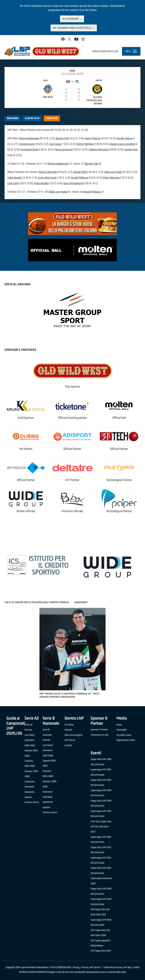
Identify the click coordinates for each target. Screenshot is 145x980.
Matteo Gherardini (48, 172)
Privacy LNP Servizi (91, 967)
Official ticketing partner (72, 418)
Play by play (32, 118)
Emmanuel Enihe (29, 149)
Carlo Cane (13, 183)
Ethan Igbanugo (111, 177)
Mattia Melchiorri (85, 144)
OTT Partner (72, 480)
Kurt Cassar (55, 144)
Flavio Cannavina (63, 149)
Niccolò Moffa (81, 172)
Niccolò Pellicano (79, 177)
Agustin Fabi (62, 138)
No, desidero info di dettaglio (72, 28)
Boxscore (13, 118)
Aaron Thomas (93, 138)
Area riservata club (105, 51)
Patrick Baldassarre (29, 138)
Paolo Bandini (41, 183)
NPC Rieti (48, 97)
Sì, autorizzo (71, 19)
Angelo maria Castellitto (122, 144)
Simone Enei (131, 149)
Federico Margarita (99, 149)
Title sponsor (72, 387)
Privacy (76, 967)
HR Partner (26, 449)
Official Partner (72, 449)
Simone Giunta (27, 144)
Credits (136, 967)
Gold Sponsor (26, 418)
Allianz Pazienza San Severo (94, 100)
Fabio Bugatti (15, 177)
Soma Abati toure (47, 177)
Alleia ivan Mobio (113, 172)
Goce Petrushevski (73, 183)
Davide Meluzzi (125, 138)
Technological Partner (119, 480)
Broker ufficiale (26, 511)
